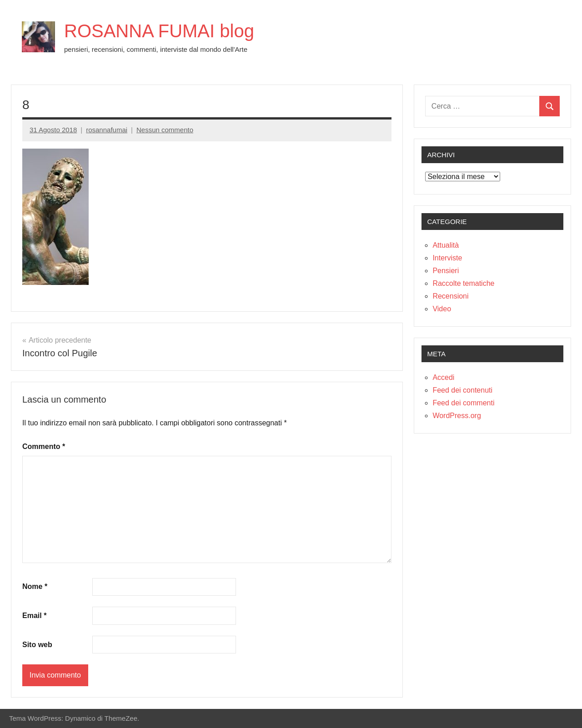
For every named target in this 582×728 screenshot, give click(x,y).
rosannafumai (107, 130)
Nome (35, 586)
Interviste (447, 258)
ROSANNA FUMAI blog (159, 31)
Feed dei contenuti (462, 390)
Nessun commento (165, 130)
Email (34, 616)
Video (442, 309)
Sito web (37, 645)
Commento (44, 446)
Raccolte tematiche (463, 283)
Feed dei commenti (463, 403)
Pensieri (446, 271)
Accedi (443, 377)
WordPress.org (457, 416)
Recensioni (450, 296)
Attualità (446, 245)
